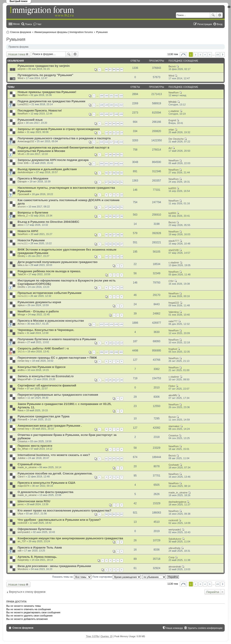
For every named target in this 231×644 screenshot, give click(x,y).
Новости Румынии (31, 240)
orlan (171, 130)
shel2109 (174, 250)
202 (111, 164)
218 (116, 142)
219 (121, 142)
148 (102, 105)
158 (116, 114)
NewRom (23, 95)
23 (122, 133)
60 (122, 173)
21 (114, 133)
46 (114, 380)
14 (122, 257)
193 (121, 96)
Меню (16, 24)
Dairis (21, 333)
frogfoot (173, 349)
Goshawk (174, 465)
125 (116, 324)
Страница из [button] (183, 55)
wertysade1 (24, 532)
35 (110, 216)
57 (110, 173)
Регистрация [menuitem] (205, 24)
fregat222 (174, 303)
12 (114, 257)
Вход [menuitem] (220, 24)
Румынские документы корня (39, 302)
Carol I (21, 477)
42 (110, 123)
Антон (21, 324)
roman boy (23, 361)
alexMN (173, 395)
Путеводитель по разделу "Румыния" (45, 75)
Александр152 (26, 141)
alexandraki (175, 567)
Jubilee (22, 458)
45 (122, 123)
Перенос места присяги (35, 446)
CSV (171, 281)
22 (118, 133)
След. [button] (223, 55)
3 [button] (200, 55)
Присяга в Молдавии (33, 178)
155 (102, 114)
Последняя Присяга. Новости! (40, 110)
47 (106, 155)
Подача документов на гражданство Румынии (51, 101)
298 (111, 352)
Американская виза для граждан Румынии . (50, 426)
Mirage (21, 314)
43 (114, 123)
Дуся (20, 123)
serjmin (22, 69)
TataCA (22, 274)
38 (122, 216)
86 (106, 70)
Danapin (22, 181)
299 (116, 352)
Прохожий (23, 194)
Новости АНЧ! (28, 231)
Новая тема (17, 54)
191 (111, 96)
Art (170, 148)
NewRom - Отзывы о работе (38, 311)
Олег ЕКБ (23, 163)
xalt (20, 551)
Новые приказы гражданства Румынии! (47, 92)
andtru (21, 370)
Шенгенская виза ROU (34, 501)
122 (102, 324)
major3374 (23, 486)
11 (110, 257)
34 (106, 216)
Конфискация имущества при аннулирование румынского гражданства (70, 538)
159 (121, 114)
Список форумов (21, 32)
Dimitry (21, 256)
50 (118, 155)
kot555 (172, 188)
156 (106, 114)
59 (118, 173)
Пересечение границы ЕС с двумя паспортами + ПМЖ (57, 358)
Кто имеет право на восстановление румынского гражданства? (64, 510)
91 (122, 182)
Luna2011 (23, 104)
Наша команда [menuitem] (174, 628)
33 (106, 244)
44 (118, 123)
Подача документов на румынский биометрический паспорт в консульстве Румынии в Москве (64, 149)
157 (111, 114)
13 (118, 257)
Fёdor (21, 388)
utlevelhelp (174, 548)
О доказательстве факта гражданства (45, 492)
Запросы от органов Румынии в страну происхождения (59, 129)
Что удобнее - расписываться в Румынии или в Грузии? (59, 520)
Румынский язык (30, 120)
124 (111, 324)
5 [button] (210, 55)
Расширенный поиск (220, 15)
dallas (21, 132)
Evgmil (172, 120)
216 (106, 142)
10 (122, 195)
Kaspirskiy (23, 560)
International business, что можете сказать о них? (54, 455)
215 (102, 142)
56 (106, 173)
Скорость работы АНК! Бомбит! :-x (43, 348)
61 (118, 514)
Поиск (213, 15)
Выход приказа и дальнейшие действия (47, 169)
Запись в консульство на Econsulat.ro (46, 376)
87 (110, 70)
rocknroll (22, 523)
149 (106, 105)
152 (121, 105)
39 (122, 235)
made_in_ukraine (27, 467)
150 (111, 105)
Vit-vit (21, 154)
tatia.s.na (23, 265)
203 (116, 164)
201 (106, 164)
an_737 (22, 541)
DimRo (21, 287)
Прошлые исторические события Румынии (50, 293)
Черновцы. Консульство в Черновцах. (46, 330)
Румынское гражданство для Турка (44, 416)
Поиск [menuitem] (28, 24)
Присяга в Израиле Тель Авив (40, 548)
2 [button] (196, 55)
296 (102, 352)
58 (114, 173)
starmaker (174, 426)
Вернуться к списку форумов (27, 592)
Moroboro (23, 569)
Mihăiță (172, 102)
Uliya (20, 514)
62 (122, 514)
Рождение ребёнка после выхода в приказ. (49, 271)
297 (106, 352)
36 (114, 216)
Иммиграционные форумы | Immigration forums (64, 32)
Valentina (174, 312)
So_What (23, 449)
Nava (21, 410)
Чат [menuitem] (39, 24)
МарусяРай (24, 379)
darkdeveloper (25, 172)
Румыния (102, 32)
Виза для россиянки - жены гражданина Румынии (54, 566)
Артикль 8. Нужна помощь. (37, 557)
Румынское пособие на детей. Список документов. (55, 473)
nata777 (173, 321)
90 (122, 70)
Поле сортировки (117, 577)
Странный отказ (29, 464)
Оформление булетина (35, 529)
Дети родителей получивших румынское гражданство (58, 262)
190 (106, 96)
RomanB (22, 419)
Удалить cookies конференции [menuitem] (205, 628)
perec (21, 504)
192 (116, 96)
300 (121, 352)
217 (111, 142)
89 (118, 70)
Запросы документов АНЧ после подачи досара (53, 160)
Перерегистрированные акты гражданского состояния (58, 395)
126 (121, 324)
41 (106, 123)
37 (118, 216)
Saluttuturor (175, 539)
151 (116, 105)
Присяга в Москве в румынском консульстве (51, 321)
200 (102, 164)
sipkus (21, 305)
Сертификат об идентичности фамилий (47, 385)
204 (121, 164)
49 (114, 155)
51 (122, 155)
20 (110, 133)
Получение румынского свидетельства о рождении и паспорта (64, 138)
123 (106, 324)
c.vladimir (174, 111)
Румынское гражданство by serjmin (44, 66)
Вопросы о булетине (33, 213)
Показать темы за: (72, 577)
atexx (21, 225)
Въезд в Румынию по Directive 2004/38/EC (49, 222)
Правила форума (18, 47)
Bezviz (172, 66)
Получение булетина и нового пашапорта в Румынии (57, 339)
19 (106, 133)
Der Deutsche (176, 139)
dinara (21, 342)
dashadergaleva (177, 502)
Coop (171, 557)
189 (102, 96)
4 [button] (205, 55)
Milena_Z (23, 216)
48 (110, 155)
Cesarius (22, 441)
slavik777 (174, 241)
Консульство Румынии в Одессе (42, 367)
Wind (20, 78)
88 (114, 70)
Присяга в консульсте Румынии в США (46, 483)
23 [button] (218, 55)
